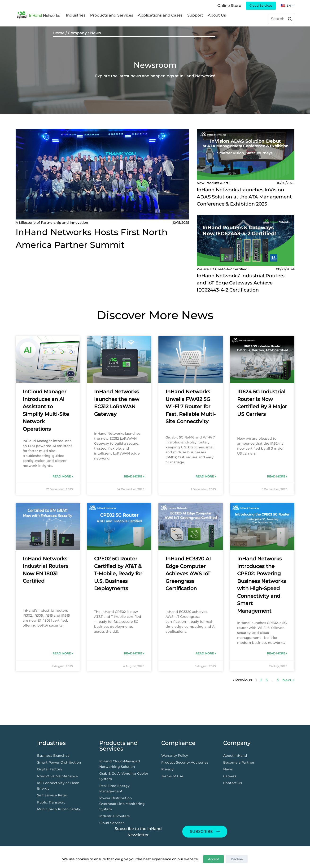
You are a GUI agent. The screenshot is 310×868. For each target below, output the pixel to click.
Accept (214, 859)
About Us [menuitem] (217, 15)
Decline (237, 859)
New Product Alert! (213, 183)
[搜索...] (281, 19)
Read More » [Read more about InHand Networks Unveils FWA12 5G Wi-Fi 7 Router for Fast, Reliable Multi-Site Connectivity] (206, 476)
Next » (288, 680)
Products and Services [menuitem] (112, 15)
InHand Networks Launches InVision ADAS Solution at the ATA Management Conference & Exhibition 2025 (244, 197)
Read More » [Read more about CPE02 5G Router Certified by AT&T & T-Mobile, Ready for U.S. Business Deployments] (134, 653)
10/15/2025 (181, 223)
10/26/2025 (286, 183)
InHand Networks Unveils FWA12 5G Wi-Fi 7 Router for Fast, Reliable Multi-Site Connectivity (191, 406)
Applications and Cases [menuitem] (160, 15)
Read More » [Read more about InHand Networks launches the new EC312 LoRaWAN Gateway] (134, 476)
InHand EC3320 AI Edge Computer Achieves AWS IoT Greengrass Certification (188, 574)
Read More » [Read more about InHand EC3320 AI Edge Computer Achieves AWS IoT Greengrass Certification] (206, 653)
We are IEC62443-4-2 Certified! (223, 269)
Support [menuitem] (195, 15)
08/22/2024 (285, 269)
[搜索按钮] (290, 19)
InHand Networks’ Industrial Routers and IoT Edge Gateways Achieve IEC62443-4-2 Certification (241, 283)
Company (77, 33)
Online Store (229, 6)
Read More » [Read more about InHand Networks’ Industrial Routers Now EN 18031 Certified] (63, 653)
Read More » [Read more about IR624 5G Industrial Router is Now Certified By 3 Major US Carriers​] (277, 476)
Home (59, 33)
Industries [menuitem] (76, 15)
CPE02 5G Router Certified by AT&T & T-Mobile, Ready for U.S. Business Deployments (118, 574)
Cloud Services (261, 5)
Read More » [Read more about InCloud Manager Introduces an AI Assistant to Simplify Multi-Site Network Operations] (63, 476)
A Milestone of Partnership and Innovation (52, 223)
